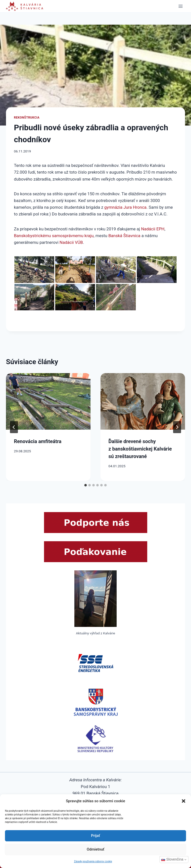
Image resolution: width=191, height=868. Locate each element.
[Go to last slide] (14, 427)
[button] (184, 801)
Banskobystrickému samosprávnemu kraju (54, 236)
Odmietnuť (96, 849)
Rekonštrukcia (27, 118)
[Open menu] (180, 6)
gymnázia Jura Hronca (125, 207)
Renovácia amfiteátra (38, 441)
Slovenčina (172, 859)
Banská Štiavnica (124, 236)
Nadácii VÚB (71, 242)
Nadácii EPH (153, 229)
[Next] (177, 427)
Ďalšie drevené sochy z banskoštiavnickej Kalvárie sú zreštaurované (140, 449)
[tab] (86, 485)
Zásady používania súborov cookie (93, 861)
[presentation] (48, 401)
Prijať (95, 836)
